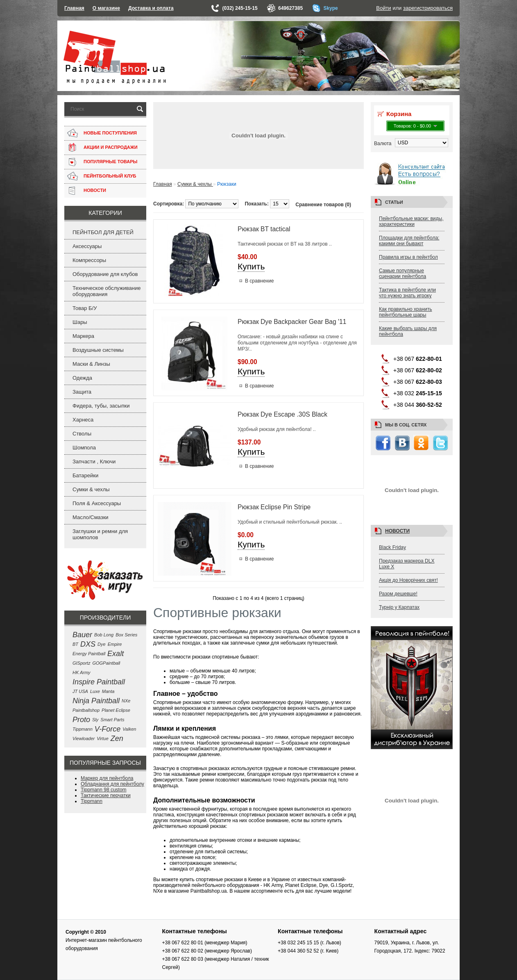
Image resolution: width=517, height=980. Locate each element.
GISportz (81, 663)
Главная (74, 8)
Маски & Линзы (91, 364)
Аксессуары (87, 246)
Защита (82, 392)
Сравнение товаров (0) (323, 205)
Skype (330, 8)
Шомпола (84, 448)
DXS (88, 644)
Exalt (116, 654)
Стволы (82, 434)
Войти (383, 8)
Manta (108, 691)
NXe (126, 701)
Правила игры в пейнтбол (408, 257)
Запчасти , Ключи (94, 462)
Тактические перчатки (106, 795)
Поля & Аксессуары (97, 503)
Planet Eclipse (116, 710)
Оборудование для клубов (105, 274)
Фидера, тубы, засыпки (101, 406)
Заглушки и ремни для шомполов (100, 534)
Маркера (83, 336)
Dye (102, 644)
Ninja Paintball (96, 701)
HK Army (82, 672)
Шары (80, 322)
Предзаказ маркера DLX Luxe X (407, 564)
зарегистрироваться (428, 8)
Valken (129, 729)
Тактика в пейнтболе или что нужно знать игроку (407, 293)
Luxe (95, 691)
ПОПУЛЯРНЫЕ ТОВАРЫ (110, 162)
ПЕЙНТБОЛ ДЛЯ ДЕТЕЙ (103, 232)
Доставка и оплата (151, 8)
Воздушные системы (98, 350)
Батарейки (85, 475)
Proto (81, 720)
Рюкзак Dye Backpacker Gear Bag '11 (292, 322)
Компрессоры (89, 260)
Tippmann (83, 729)
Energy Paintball (89, 654)
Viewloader (84, 738)
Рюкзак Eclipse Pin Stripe (274, 507)
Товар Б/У (85, 308)
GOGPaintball (106, 663)
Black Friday (392, 547)
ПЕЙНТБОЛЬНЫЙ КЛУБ (110, 176)
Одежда (82, 378)
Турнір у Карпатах (399, 607)
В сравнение (259, 281)
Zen (117, 738)
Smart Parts (112, 720)
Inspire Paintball (99, 682)
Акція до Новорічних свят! (408, 580)
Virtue (103, 738)
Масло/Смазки (91, 517)
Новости (397, 531)
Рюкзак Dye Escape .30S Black (282, 414)
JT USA (80, 691)
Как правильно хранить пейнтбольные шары (406, 312)
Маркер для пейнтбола (107, 778)
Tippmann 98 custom (104, 790)
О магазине (106, 8)
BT (75, 644)
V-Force (108, 729)
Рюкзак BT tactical (264, 229)
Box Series (126, 635)
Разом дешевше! (398, 594)
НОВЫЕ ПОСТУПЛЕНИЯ (110, 133)
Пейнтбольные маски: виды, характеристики (411, 221)
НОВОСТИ (95, 190)
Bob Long (104, 635)
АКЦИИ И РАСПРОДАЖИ (111, 147)
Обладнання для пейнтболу (112, 784)
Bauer (82, 635)
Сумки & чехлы (91, 489)
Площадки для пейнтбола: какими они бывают (409, 241)
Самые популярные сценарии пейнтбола (402, 273)
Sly (95, 720)
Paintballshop (86, 710)
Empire (115, 644)
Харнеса (83, 420)
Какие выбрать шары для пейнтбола (408, 331)
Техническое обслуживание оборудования (107, 291)
